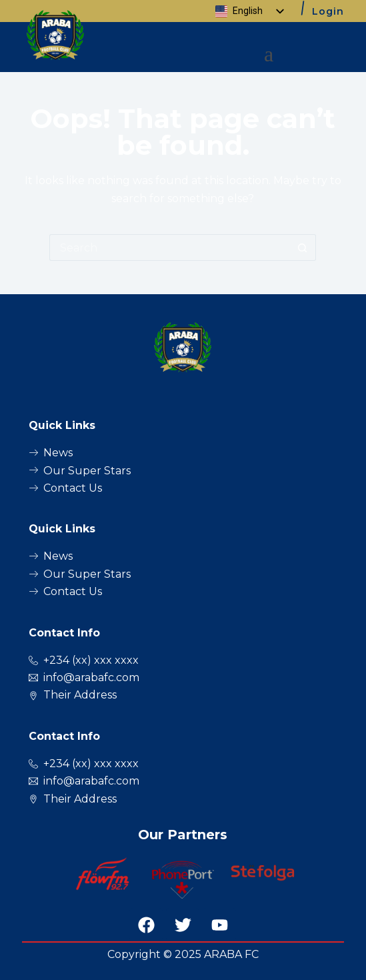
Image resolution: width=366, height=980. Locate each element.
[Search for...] (169, 248)
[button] (269, 54)
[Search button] (303, 248)
